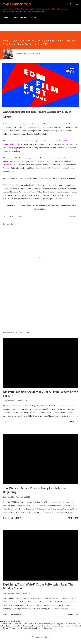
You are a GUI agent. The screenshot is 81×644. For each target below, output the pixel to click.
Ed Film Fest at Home (12, 185)
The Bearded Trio (17, 4)
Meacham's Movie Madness (25, 18)
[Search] (71, 4)
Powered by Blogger (41, 637)
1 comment (16, 518)
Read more (73, 422)
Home (5, 18)
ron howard (16, 216)
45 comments (17, 614)
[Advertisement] (40, 306)
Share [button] (72, 216)
